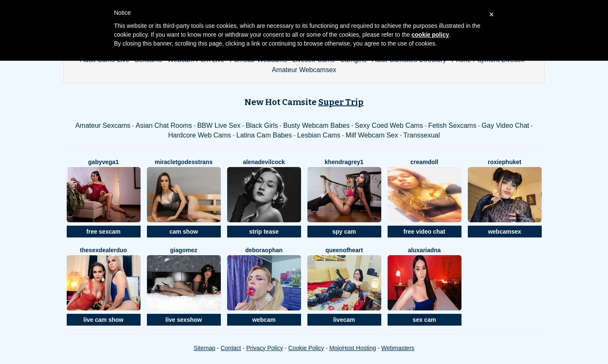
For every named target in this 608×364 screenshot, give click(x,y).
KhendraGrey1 (344, 162)
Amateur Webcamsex (304, 70)
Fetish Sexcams (452, 125)
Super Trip (341, 102)
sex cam (424, 320)
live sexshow (184, 320)
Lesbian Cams (319, 135)
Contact (231, 348)
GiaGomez (184, 250)
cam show (184, 232)
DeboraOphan (264, 250)
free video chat (425, 232)
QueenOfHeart (344, 250)
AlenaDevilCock (264, 162)
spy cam (344, 232)
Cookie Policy (306, 348)
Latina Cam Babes (264, 135)
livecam (344, 320)
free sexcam (104, 232)
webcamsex (505, 232)
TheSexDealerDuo (103, 250)
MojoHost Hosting (353, 348)
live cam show (104, 320)
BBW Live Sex (219, 125)
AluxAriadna (424, 250)
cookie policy (430, 35)
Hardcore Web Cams (199, 135)
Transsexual (422, 135)
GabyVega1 (103, 162)
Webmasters (398, 348)
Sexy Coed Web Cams (389, 125)
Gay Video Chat (506, 125)
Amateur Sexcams (103, 125)
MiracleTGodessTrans (184, 162)
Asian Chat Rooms (164, 125)
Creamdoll (424, 162)
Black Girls (262, 125)
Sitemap (205, 348)
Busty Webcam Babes (316, 125)
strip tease (264, 232)
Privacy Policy (265, 348)
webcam (264, 320)
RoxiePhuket (504, 162)
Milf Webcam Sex (372, 135)
